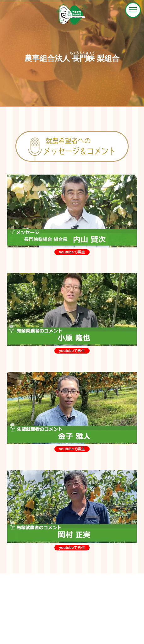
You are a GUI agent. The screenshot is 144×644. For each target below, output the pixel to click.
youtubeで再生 (72, 252)
